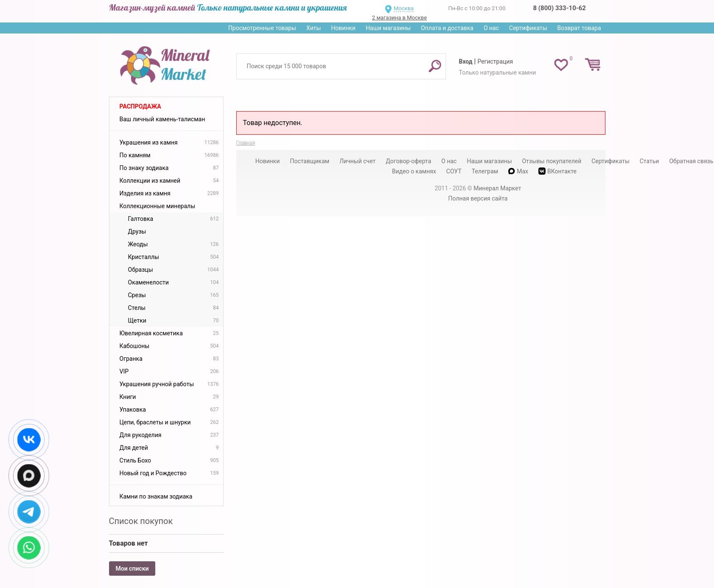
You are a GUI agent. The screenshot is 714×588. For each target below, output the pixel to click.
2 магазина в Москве (399, 18)
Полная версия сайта (478, 198)
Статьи (650, 161)
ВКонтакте (557, 171)
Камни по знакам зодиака (156, 496)
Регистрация (495, 61)
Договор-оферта (408, 161)
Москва (404, 8)
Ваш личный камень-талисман (162, 119)
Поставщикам (309, 161)
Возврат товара (579, 28)
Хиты (314, 28)
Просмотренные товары (262, 28)
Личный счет (357, 161)
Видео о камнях (414, 171)
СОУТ (454, 171)
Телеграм (485, 171)
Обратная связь (691, 161)
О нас (491, 28)
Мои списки (132, 568)
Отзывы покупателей (552, 161)
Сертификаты (528, 28)
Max (518, 171)
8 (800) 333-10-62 (560, 8)
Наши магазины (388, 28)
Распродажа (140, 106)
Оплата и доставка (447, 28)
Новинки (343, 28)
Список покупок (141, 521)
